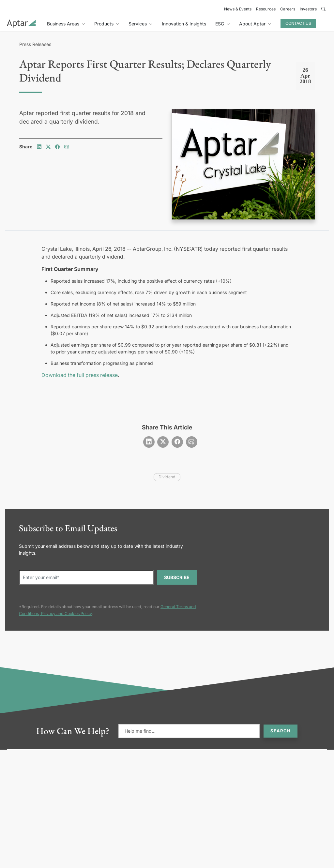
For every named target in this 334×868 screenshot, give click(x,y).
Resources (266, 9)
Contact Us (298, 23)
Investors (308, 9)
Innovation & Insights (184, 24)
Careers (288, 9)
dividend (167, 477)
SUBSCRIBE (177, 577)
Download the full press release (80, 375)
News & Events (238, 9)
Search (281, 731)
